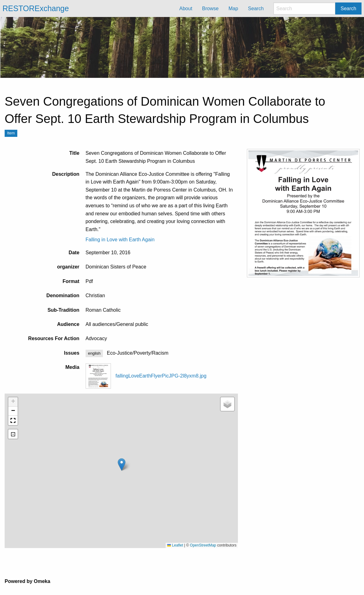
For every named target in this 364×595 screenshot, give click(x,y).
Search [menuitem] (256, 8)
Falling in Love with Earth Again (120, 240)
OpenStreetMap (203, 545)
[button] (122, 464)
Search (348, 8)
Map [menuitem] (233, 8)
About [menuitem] (186, 8)
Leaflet (175, 545)
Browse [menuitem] (210, 8)
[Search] (304, 8)
